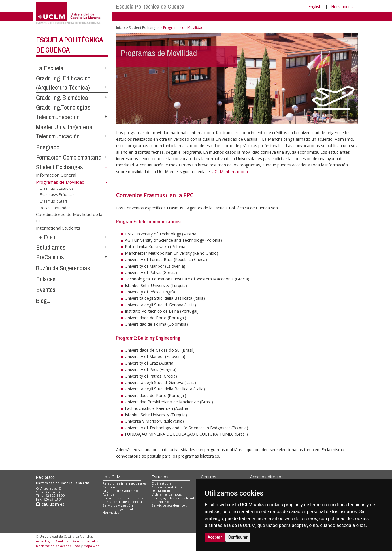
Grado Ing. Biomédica (62, 98)
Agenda (109, 494)
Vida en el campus (167, 494)
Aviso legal (44, 541)
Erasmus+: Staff (53, 201)
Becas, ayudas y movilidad (173, 498)
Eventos (46, 290)
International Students (58, 228)
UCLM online (162, 491)
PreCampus (50, 257)
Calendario (160, 502)
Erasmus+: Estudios (57, 188)
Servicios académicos (169, 505)
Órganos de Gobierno (120, 491)
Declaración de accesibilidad (58, 546)
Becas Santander (55, 207)
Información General (56, 175)
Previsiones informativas (123, 498)
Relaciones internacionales (125, 483)
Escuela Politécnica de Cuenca (150, 6)
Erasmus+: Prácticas (57, 194)
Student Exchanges (60, 167)
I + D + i (46, 237)
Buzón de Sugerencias (63, 268)
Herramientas (344, 6)
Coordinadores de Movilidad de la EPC (69, 217)
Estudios (160, 477)
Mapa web (92, 546)
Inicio (120, 28)
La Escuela (50, 68)
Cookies (62, 541)
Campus (109, 487)
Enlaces (46, 279)
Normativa (111, 512)
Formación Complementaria (69, 157)
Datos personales (85, 541)
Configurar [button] (238, 537)
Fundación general (118, 509)
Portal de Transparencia (122, 502)
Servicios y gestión (118, 505)
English (315, 6)
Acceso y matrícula (167, 487)
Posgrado (48, 147)
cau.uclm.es (50, 504)
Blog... (43, 301)
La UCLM (112, 477)
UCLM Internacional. (231, 172)
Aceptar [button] (215, 537)
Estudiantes (51, 247)
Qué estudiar (162, 483)
